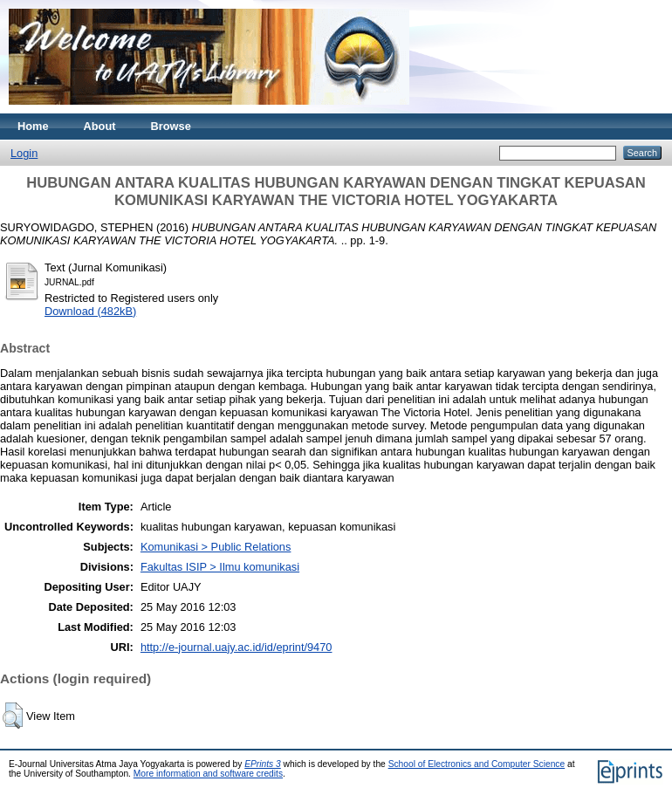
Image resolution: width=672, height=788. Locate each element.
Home (33, 126)
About (100, 126)
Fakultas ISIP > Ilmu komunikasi (220, 567)
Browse (171, 126)
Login (24, 153)
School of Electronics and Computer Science (477, 764)
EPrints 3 (263, 764)
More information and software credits (208, 774)
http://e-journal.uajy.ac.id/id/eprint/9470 (237, 647)
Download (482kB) (90, 311)
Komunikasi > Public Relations (216, 547)
